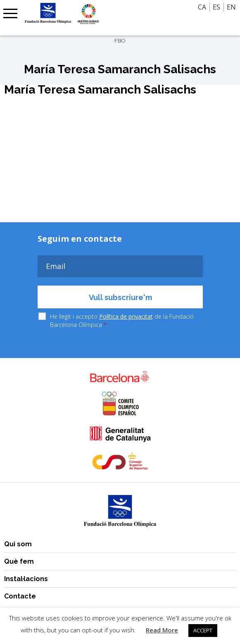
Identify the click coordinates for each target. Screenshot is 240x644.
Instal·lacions (26, 579)
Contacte (20, 596)
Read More (162, 630)
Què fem (19, 561)
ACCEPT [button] (203, 630)
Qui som (18, 544)
